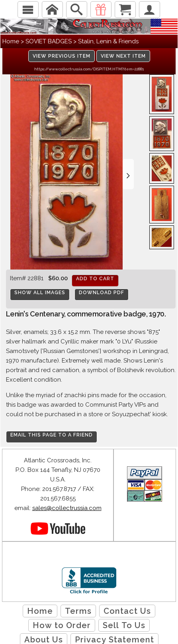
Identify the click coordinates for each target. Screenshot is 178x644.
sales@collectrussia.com (67, 508)
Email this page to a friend (52, 435)
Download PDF (102, 293)
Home (11, 41)
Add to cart (95, 279)
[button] (128, 174)
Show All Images (40, 293)
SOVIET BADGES (49, 41)
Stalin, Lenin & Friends (108, 41)
